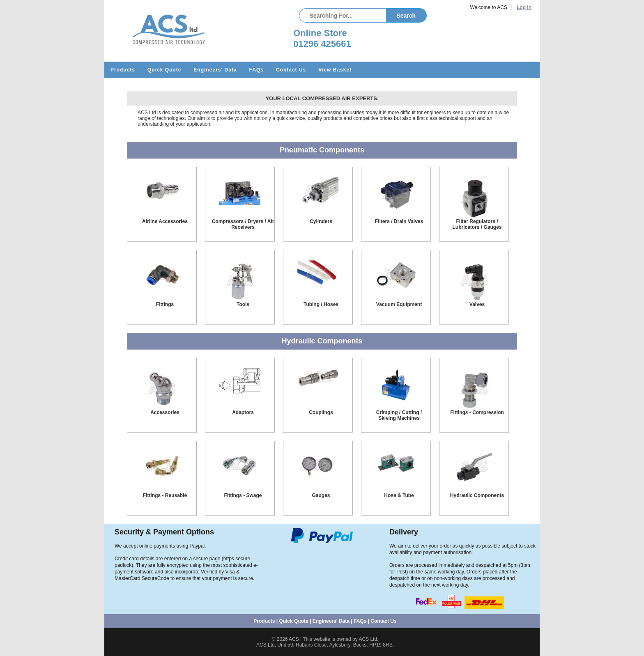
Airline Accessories (165, 221)
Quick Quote (164, 70)
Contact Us (291, 70)
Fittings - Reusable (165, 495)
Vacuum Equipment (399, 304)
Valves (477, 304)
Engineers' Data (215, 70)
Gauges (321, 495)
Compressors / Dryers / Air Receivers (243, 224)
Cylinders (321, 221)
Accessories (165, 412)
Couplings (321, 412)
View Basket (335, 70)
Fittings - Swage (243, 495)
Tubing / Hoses (321, 304)
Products (123, 70)
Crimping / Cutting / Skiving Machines (399, 415)
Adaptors (243, 412)
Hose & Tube (399, 495)
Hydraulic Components (477, 495)
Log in (524, 7)
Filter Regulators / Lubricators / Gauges (477, 224)
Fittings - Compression (477, 412)
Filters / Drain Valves (399, 221)
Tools (243, 304)
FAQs (256, 70)
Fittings (165, 304)
